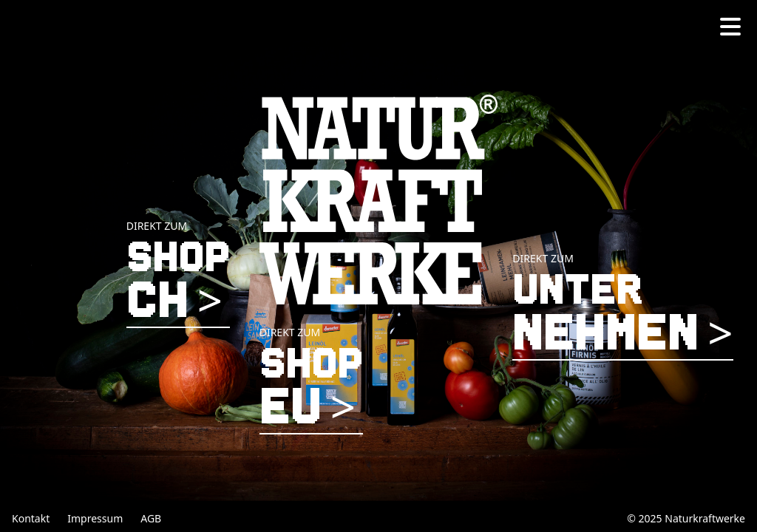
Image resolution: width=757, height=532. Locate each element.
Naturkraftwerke (705, 518)
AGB (151, 518)
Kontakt (31, 518)
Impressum (95, 518)
